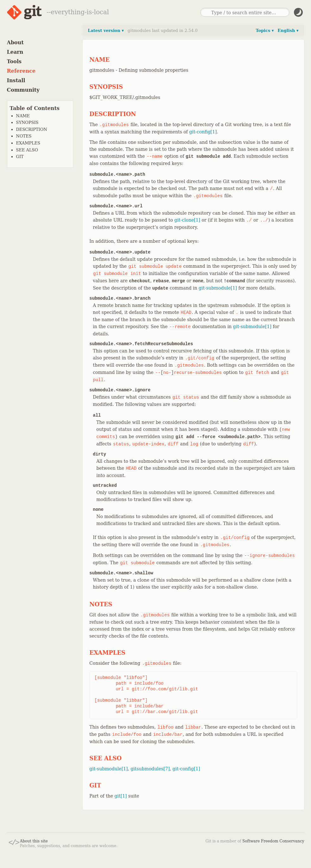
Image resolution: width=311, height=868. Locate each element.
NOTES (24, 136)
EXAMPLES (28, 143)
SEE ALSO (27, 150)
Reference (21, 71)
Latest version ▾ (106, 31)
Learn (15, 52)
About (15, 43)
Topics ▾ (265, 31)
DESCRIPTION (32, 129)
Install (16, 80)
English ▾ (288, 31)
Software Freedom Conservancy (273, 841)
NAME (23, 116)
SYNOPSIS (27, 122)
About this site (34, 841)
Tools (14, 61)
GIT (20, 157)
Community (23, 90)
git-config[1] (203, 132)
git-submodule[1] (218, 288)
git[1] (121, 796)
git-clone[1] (187, 220)
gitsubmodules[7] (150, 769)
